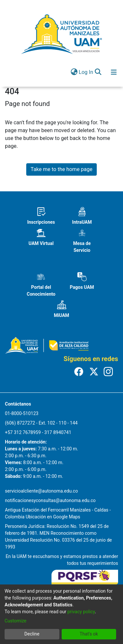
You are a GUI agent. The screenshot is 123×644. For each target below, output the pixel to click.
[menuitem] (74, 72)
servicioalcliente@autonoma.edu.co (41, 491)
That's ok (89, 634)
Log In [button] (86, 72)
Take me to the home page (61, 169)
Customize (15, 621)
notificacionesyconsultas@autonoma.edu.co (50, 500)
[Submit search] (98, 72)
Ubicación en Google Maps (53, 517)
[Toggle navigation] (114, 72)
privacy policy (81, 612)
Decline (32, 634)
